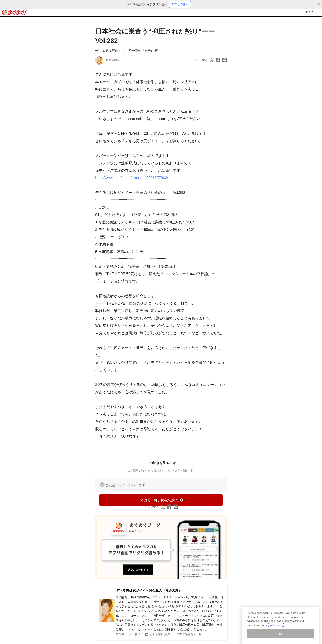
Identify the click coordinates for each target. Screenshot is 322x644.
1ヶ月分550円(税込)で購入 (161, 500)
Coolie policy (276, 628)
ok (280, 636)
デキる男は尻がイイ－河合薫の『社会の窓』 (128, 51)
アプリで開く (180, 4)
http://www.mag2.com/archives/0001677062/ (132, 178)
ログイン (311, 12)
